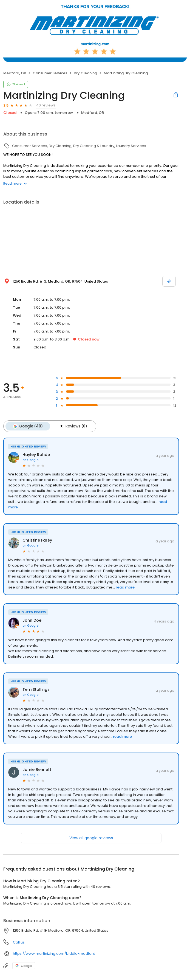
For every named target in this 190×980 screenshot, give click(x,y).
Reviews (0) (73, 426)
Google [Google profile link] (24, 965)
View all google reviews (91, 838)
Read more (15, 183)
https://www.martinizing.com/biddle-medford (54, 954)
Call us (19, 942)
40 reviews (46, 105)
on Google (30, 460)
